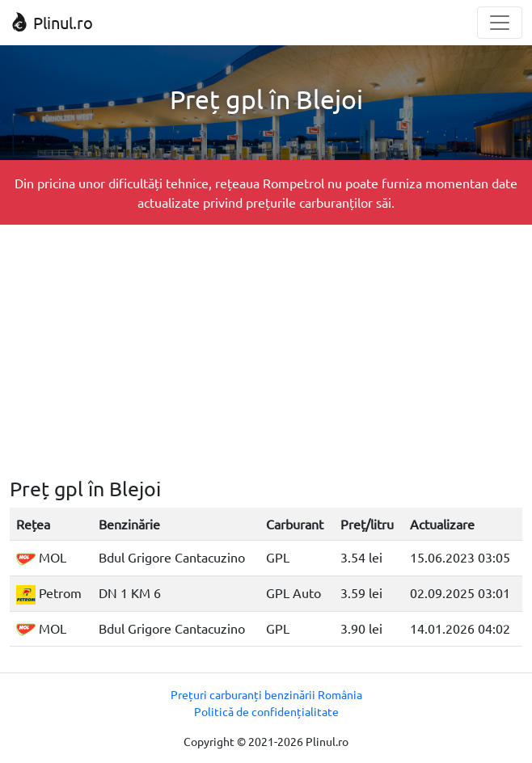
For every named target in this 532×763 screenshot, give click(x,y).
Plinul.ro (51, 22)
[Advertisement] (266, 351)
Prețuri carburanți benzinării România (266, 694)
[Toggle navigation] (500, 23)
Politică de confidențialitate (266, 711)
